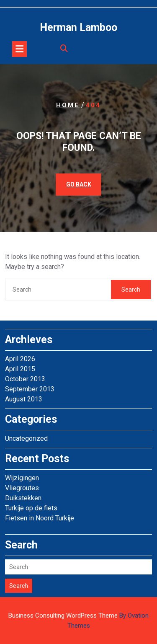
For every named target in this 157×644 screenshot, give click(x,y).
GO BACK (79, 184)
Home (68, 105)
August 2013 (24, 399)
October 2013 (25, 379)
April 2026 (20, 359)
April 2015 (20, 369)
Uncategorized (26, 438)
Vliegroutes (22, 488)
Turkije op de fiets (31, 508)
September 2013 (30, 389)
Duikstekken (23, 498)
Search (131, 290)
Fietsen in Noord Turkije (40, 518)
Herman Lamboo (78, 27)
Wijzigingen (22, 478)
